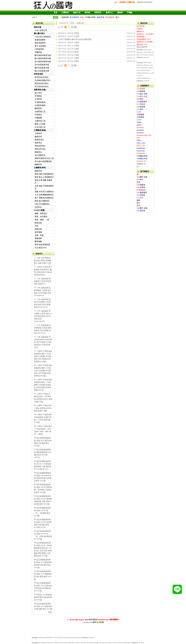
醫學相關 (38, 241)
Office (139, 140)
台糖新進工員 (40, 121)
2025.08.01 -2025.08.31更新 (69, 55)
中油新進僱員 (40, 102)
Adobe (139, 120)
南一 (138, 174)
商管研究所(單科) (42, 83)
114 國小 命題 (142, 94)
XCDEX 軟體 (39, 210)
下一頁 (74, 27)
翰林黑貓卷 (93, 620)
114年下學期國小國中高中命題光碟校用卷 (75, 39)
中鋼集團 (38, 118)
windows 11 (141, 164)
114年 (139, 112)
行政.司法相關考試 (42, 204)
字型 (36, 226)
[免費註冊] (131, 2)
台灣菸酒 (38, 99)
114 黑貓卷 (141, 104)
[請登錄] (123, 2)
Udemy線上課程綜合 (43, 37)
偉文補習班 (110, 17)
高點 (82, 17)
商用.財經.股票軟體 (42, 245)
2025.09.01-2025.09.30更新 (68, 52)
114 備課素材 (142, 102)
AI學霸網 (140, 115)
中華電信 (38, 115)
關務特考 (38, 165)
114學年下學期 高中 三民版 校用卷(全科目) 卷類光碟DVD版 (43, 408)
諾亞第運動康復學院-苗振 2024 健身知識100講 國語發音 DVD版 (43, 606)
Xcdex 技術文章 (41, 30)
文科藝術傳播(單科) (42, 80)
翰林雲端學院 (40, 43)
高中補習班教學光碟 (43, 62)
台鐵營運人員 (40, 112)
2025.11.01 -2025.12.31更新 (69, 46)
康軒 (138, 200)
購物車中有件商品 (145, 2)
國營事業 (38, 108)
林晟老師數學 (40, 40)
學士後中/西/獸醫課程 (43, 161)
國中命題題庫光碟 (42, 68)
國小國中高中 (39, 33)
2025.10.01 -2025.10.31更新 (69, 49)
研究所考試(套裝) (42, 77)
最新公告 (77, 12)
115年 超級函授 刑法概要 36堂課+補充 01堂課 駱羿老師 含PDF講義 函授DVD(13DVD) (43, 316)
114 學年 (140, 109)
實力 (117, 17)
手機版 (130, 12)
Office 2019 (141, 143)
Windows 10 (141, 161)
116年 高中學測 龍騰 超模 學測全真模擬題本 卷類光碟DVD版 (43, 261)
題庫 (138, 205)
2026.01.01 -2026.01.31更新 (69, 43)
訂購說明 (65, 12)
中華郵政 (38, 96)
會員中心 (109, 12)
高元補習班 (74, 17)
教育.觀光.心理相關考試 (44, 177)
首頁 (56, 12)
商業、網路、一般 (42, 220)
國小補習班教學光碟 (43, 58)
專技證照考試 (40, 146)
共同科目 (38, 207)
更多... (51, 612)
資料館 (87, 12)
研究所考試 (38, 74)
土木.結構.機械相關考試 (44, 195)
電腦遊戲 (38, 238)
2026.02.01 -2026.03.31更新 (69, 36)
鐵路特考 (38, 137)
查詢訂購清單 (142, 47)
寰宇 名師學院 (40, 46)
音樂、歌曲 (39, 235)
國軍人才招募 (40, 124)
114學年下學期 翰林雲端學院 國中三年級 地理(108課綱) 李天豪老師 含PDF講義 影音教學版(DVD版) (43, 356)
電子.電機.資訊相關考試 (44, 198)
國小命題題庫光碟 (42, 71)
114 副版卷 (141, 91)
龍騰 (138, 182)
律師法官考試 (40, 149)
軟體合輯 (38, 223)
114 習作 (140, 99)
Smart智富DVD (41, 248)
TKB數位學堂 (90, 17)
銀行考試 (38, 93)
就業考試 (38, 143)
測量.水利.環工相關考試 (44, 192)
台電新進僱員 (40, 105)
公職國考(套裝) (40, 130)
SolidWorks (141, 148)
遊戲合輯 (38, 229)
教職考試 (38, 152)
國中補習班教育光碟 (43, 55)
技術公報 (38, 27)
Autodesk (140, 128)
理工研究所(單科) (42, 87)
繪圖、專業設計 (41, 214)
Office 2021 (141, 146)
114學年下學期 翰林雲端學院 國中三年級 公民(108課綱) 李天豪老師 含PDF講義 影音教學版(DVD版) (43, 371)
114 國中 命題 (142, 96)
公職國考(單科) (40, 168)
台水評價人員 (40, 127)
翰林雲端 (100, 17)
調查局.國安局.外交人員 (44, 158)
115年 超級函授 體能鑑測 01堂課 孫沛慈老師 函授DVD (43, 281)
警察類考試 (39, 140)
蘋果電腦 (38, 232)
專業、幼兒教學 (41, 217)
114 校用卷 (141, 89)
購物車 (120, 12)
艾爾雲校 (38, 52)
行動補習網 (39, 49)
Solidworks (141, 151)
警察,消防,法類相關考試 (44, 174)
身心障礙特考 (40, 155)
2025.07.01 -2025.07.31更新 (69, 58)
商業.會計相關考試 (42, 201)
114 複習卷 (141, 107)
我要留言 (98, 12)
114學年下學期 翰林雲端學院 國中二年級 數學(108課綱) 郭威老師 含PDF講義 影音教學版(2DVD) (43, 385)
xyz (138, 166)
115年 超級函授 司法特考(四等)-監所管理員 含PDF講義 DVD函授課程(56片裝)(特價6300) (43, 342)
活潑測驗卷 (141, 190)
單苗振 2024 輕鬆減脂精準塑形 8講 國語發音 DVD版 (43, 597)
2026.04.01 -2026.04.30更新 (69, 33)
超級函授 (65, 17)
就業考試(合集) (40, 90)
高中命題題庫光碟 (42, 65)
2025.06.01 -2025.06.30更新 (69, 61)
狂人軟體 (100, 622)
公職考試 (38, 133)
